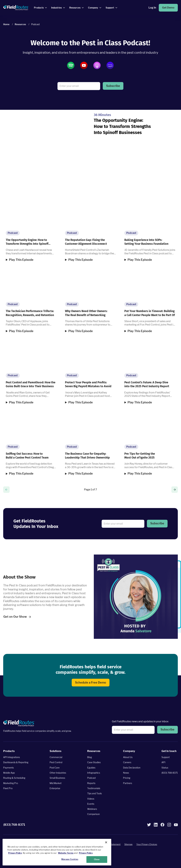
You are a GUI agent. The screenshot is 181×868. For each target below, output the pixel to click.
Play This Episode (21, 260)
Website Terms (66, 853)
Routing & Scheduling (14, 778)
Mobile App (9, 773)
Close (97, 859)
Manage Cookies (70, 859)
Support (166, 757)
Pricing (127, 778)
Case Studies (94, 762)
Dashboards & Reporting (16, 762)
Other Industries (58, 773)
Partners (128, 783)
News (126, 773)
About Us (128, 757)
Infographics (94, 773)
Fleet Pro (8, 788)
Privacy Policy (15, 853)
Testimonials (94, 788)
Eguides (91, 767)
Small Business (57, 778)
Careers (127, 762)
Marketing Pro (11, 783)
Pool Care (55, 767)
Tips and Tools (95, 793)
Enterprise (55, 788)
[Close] (106, 842)
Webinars (92, 809)
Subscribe (113, 86)
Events (91, 804)
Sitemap (128, 844)
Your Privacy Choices (147, 844)
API (163, 762)
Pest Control (56, 762)
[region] (57, 852)
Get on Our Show (17, 617)
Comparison (93, 814)
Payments (8, 767)
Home (6, 24)
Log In (152, 8)
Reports (91, 783)
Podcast (91, 778)
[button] (113, 86)
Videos (91, 799)
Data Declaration (132, 767)
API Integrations (12, 757)
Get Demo (168, 8)
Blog (90, 757)
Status (165, 767)
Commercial (56, 757)
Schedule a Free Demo (91, 682)
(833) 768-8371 (170, 773)
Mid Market (56, 783)
